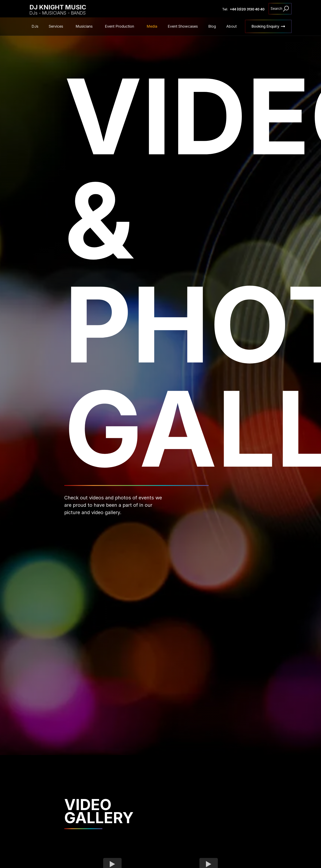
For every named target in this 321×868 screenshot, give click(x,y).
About (231, 26)
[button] (57, 26)
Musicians (84, 26)
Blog (212, 26)
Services (56, 26)
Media (152, 26)
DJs (35, 26)
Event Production (119, 26)
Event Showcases (183, 26)
